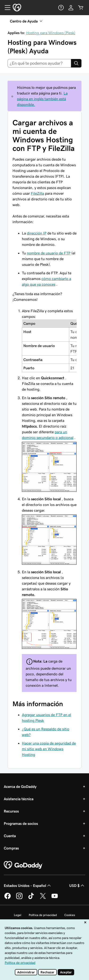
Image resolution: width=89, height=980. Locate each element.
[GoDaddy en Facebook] (8, 898)
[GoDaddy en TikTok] (31, 898)
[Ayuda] (61, 8)
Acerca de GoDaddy (20, 786)
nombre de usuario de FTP (49, 253)
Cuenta (10, 836)
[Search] (76, 63)
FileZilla (37, 193)
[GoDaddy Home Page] (23, 865)
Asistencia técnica (19, 799)
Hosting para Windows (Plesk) (51, 33)
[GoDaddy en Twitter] (43, 898)
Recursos (11, 811)
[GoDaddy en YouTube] (55, 898)
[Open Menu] (6, 8)
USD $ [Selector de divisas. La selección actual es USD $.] (77, 885)
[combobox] (39, 63)
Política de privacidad (43, 915)
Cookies (70, 915)
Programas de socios (21, 823)
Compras (11, 848)
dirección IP (37, 233)
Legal (18, 915)
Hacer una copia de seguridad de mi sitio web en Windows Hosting (49, 749)
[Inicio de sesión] (71, 8)
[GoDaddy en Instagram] (19, 898)
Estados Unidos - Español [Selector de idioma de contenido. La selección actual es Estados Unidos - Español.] (28, 885)
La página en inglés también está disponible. (42, 99)
